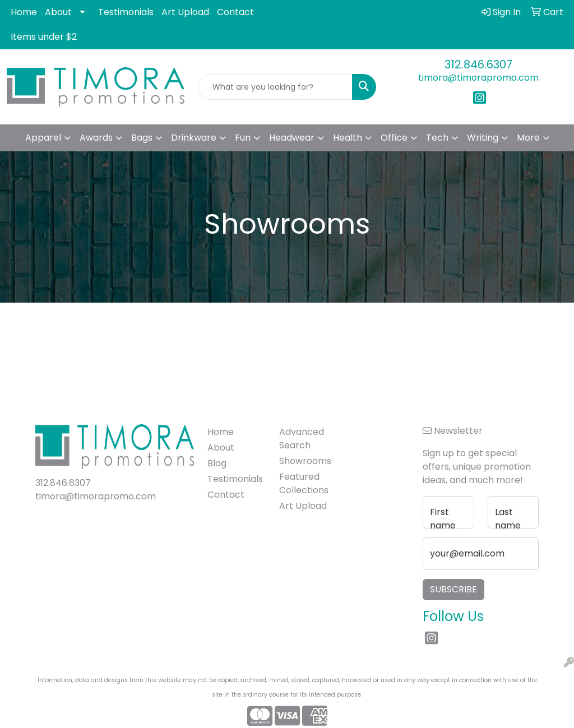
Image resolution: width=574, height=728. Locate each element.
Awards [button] (96, 138)
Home (24, 12)
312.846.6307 (478, 64)
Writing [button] (483, 138)
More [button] (528, 138)
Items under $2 (44, 37)
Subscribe (453, 589)
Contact (235, 12)
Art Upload (185, 12)
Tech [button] (437, 138)
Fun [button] (243, 138)
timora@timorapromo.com (478, 78)
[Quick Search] (275, 87)
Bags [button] (142, 138)
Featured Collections (304, 483)
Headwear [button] (292, 138)
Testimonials (126, 12)
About (58, 12)
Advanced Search (302, 439)
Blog (217, 463)
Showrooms (305, 461)
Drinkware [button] (194, 138)
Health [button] (348, 138)
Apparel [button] (43, 138)
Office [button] (394, 138)
